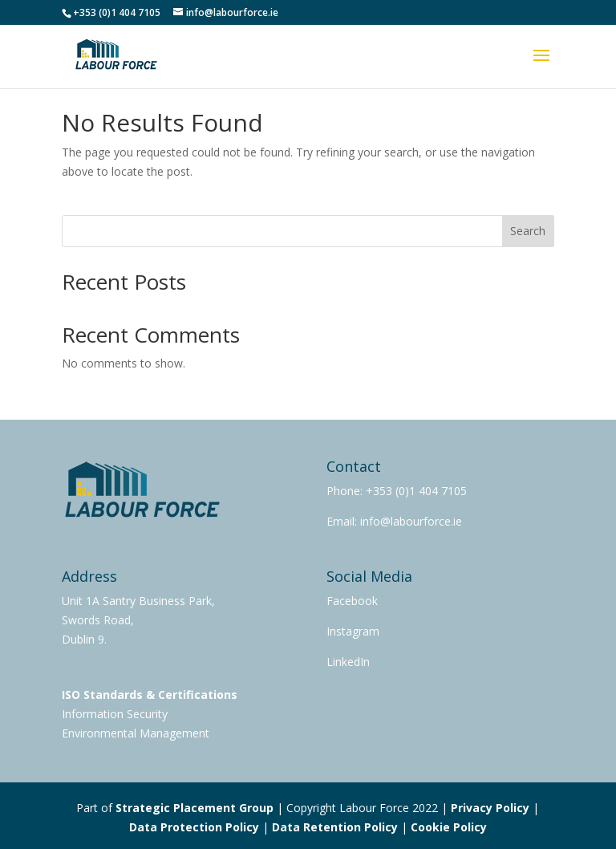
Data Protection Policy (194, 827)
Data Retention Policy (335, 827)
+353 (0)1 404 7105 (416, 491)
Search (528, 231)
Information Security (115, 714)
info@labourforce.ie (409, 521)
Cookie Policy (449, 827)
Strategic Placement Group (195, 808)
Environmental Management (136, 733)
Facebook (352, 601)
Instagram (353, 631)
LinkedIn (348, 662)
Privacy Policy (490, 808)
